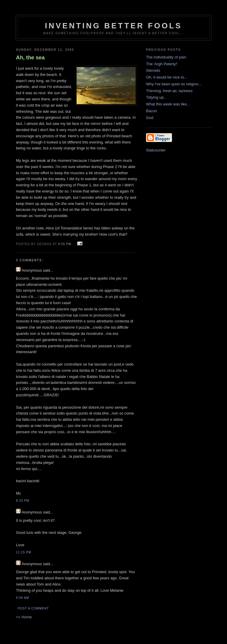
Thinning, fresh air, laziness (169, 91)
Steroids (153, 70)
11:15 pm (23, 552)
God (150, 118)
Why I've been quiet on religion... (174, 84)
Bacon (151, 111)
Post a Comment (33, 608)
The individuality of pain (166, 57)
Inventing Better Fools (113, 26)
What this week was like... (168, 104)
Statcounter (156, 150)
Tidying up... (156, 97)
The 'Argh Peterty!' (162, 64)
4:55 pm (65, 244)
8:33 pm (23, 501)
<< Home (24, 617)
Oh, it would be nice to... (167, 77)
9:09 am (22, 598)
